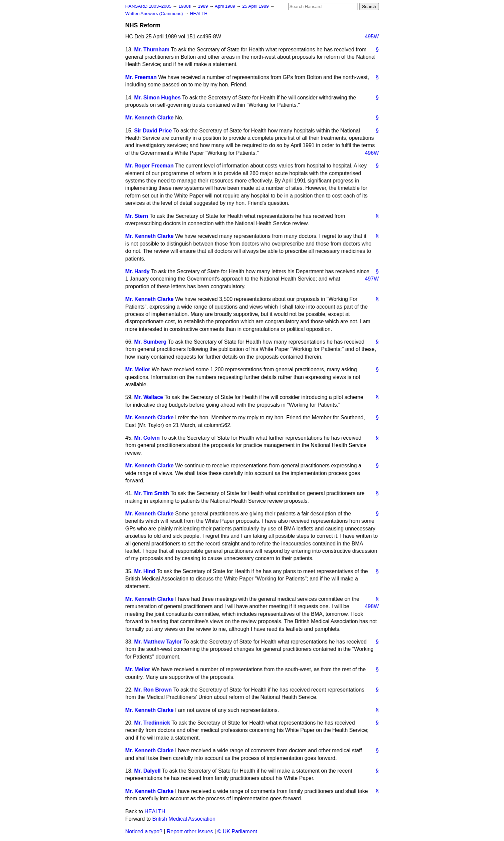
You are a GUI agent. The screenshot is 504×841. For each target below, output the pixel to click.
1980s (185, 6)
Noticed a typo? (144, 831)
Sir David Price (153, 131)
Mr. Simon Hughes (157, 98)
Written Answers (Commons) (155, 14)
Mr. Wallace (149, 397)
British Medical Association (184, 819)
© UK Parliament (237, 831)
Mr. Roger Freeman (150, 166)
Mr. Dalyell (147, 771)
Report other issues (190, 831)
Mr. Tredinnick (152, 723)
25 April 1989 (256, 6)
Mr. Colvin (147, 438)
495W (372, 37)
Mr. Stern (137, 216)
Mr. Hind (145, 571)
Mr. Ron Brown (153, 690)
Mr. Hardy (138, 271)
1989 (203, 6)
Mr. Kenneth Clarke (150, 118)
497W (372, 279)
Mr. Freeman (141, 77)
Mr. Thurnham (152, 50)
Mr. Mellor (138, 369)
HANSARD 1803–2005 (148, 6)
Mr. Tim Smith (152, 493)
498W (372, 606)
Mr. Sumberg (150, 342)
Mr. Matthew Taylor (158, 642)
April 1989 (226, 6)
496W (372, 153)
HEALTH (199, 14)
